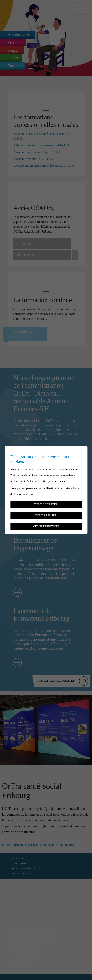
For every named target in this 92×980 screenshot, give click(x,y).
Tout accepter (46, 504)
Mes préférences (46, 526)
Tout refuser (46, 515)
